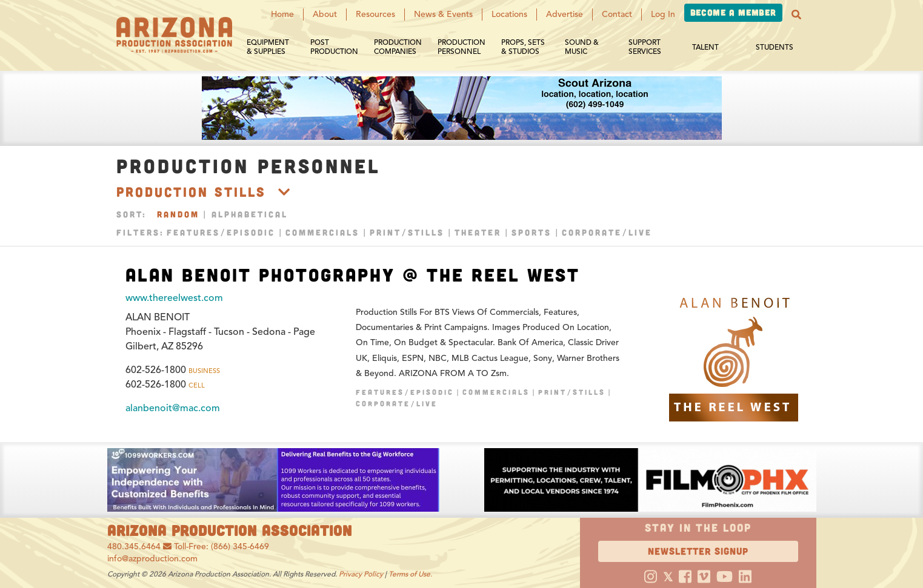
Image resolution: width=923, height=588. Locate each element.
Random (178, 214)
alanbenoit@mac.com (173, 408)
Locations (509, 14)
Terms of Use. (410, 574)
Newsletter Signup (698, 551)
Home (282, 14)
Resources (375, 14)
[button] (796, 15)
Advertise (565, 14)
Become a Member (733, 12)
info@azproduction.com (152, 559)
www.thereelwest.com (174, 298)
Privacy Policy (361, 574)
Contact (617, 14)
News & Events (443, 14)
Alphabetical (250, 214)
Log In (663, 14)
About (325, 14)
